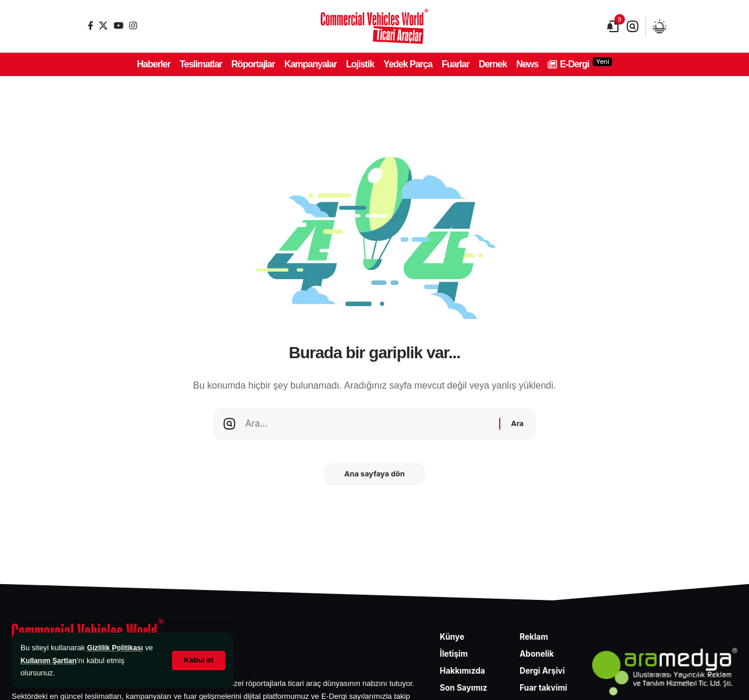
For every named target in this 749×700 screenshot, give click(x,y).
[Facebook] (90, 25)
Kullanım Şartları (50, 660)
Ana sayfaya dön (374, 478)
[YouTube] (118, 25)
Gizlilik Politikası (117, 648)
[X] (103, 25)
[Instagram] (133, 25)
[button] (198, 660)
